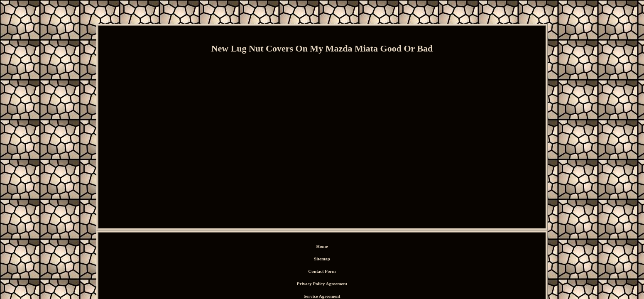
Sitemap (260, 248)
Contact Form (289, 248)
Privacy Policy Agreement (335, 248)
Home (239, 248)
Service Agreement (385, 248)
